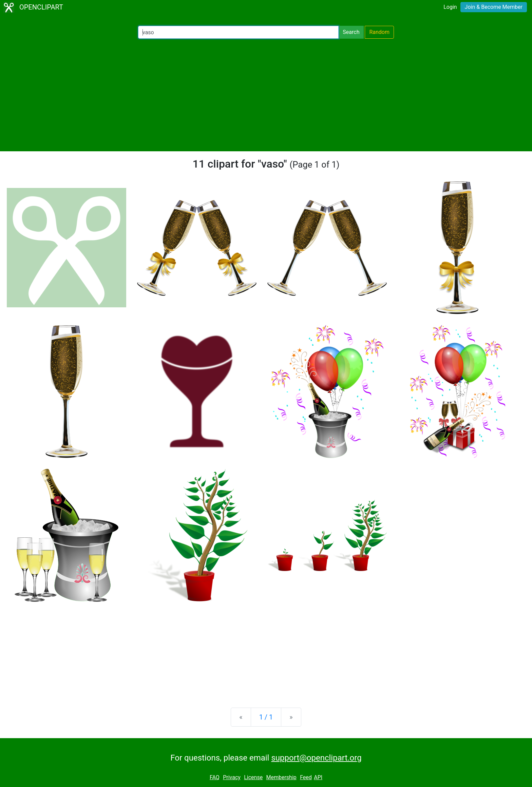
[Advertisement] (266, 95)
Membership (281, 777)
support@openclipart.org (316, 758)
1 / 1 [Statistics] (266, 717)
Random (379, 32)
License (253, 777)
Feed (306, 777)
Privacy (232, 777)
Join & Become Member (494, 7)
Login (450, 7)
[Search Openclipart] (238, 32)
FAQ (215, 777)
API (318, 777)
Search (351, 32)
